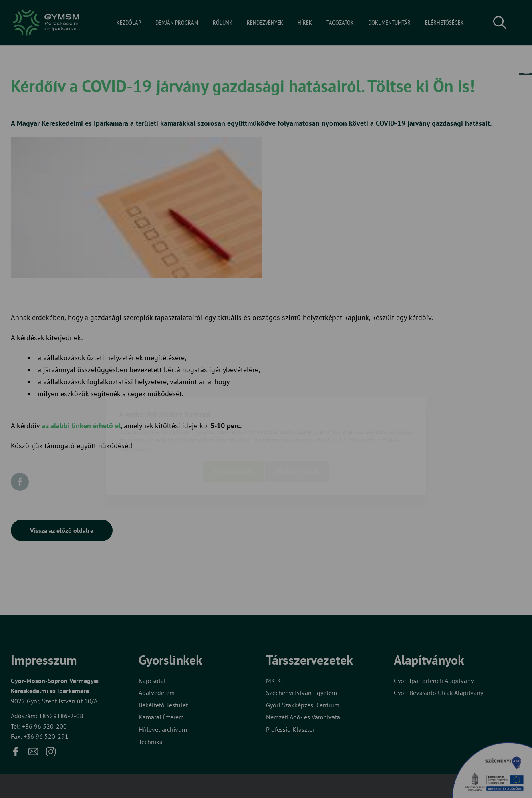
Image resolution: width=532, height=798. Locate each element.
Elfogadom (233, 425)
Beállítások (297, 425)
